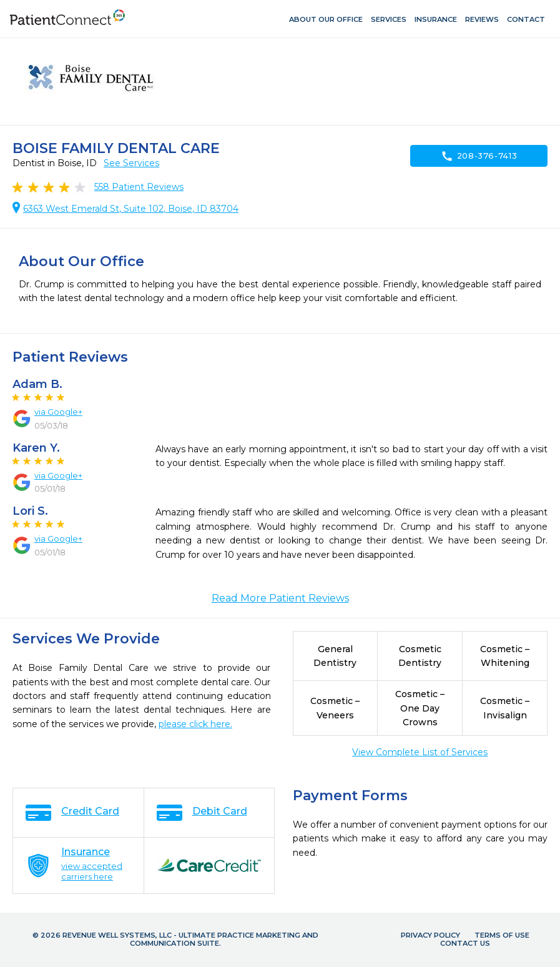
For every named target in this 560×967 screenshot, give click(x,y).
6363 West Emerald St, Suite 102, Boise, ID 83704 (131, 209)
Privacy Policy (430, 935)
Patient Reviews (139, 187)
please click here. (195, 724)
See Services (131, 163)
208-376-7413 (479, 156)
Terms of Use (502, 935)
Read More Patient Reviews (280, 598)
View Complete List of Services (420, 752)
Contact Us (465, 943)
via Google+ (58, 412)
